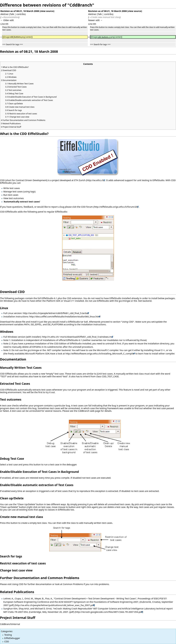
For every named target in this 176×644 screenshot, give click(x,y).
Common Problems (73, 584)
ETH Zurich (80, 180)
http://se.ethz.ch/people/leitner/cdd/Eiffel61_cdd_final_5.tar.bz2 (56, 313)
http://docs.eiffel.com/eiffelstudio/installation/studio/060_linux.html (65, 316)
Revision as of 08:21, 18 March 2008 (20, 11)
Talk (12, 14)
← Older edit (7, 20)
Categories (7, 631)
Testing (8, 635)
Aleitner (5, 14)
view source (47, 11)
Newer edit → (95, 20)
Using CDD (18, 584)
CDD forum (87, 207)
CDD (7, 641)
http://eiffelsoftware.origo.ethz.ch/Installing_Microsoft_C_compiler (100, 353)
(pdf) (11, 605)
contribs (21, 14)
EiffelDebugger (12, 638)
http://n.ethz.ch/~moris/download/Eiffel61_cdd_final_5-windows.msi (78, 337)
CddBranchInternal (10, 624)
